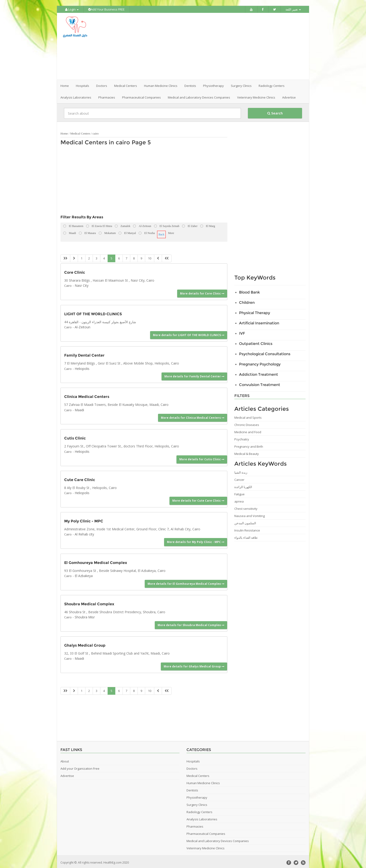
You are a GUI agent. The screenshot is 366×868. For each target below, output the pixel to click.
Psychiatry (242, 438)
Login (72, 9)
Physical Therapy (255, 311)
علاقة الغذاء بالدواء (246, 536)
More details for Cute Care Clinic (198, 499)
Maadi (79, 408)
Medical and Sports (248, 416)
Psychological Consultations (265, 353)
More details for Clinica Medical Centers (193, 416)
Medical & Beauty (247, 452)
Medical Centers (80, 132)
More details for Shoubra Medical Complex (191, 623)
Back (161, 233)
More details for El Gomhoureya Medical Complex (186, 582)
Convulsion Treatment (260, 383)
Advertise (289, 96)
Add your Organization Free (80, 767)
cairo (96, 132)
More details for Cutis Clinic (202, 458)
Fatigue (239, 493)
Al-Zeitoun (83, 326)
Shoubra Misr (85, 616)
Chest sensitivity (246, 507)
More (171, 232)
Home (65, 84)
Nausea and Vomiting (250, 514)
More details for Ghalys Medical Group (194, 665)
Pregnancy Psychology (260, 363)
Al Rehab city (84, 533)
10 (150, 257)
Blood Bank (249, 291)
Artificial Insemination (259, 322)
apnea (239, 500)
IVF (242, 332)
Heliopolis (82, 367)
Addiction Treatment (259, 373)
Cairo (68, 284)
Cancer (239, 478)
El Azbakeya (84, 574)
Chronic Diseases (247, 423)
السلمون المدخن (245, 522)
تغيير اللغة (293, 9)
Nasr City (82, 284)
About (65, 760)
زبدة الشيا (241, 471)
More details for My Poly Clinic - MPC (196, 540)
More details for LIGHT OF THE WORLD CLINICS (189, 333)
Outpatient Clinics (256, 342)
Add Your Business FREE (106, 9)
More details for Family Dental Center (194, 375)
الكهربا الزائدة (243, 485)
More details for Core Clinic (202, 292)
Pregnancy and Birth (249, 445)
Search (275, 112)
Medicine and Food (248, 431)
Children (247, 301)
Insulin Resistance (247, 529)
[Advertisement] (209, 46)
